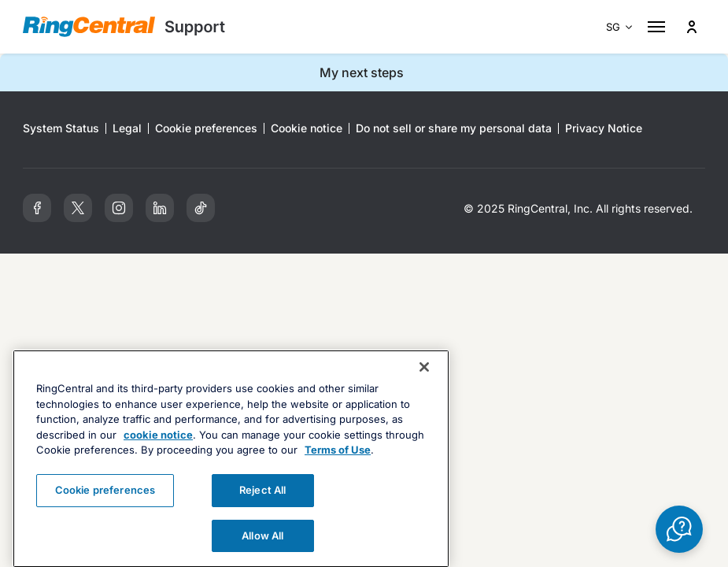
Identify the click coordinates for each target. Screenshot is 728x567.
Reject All (262, 506)
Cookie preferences (105, 506)
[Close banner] (424, 383)
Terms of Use (338, 465)
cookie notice (158, 450)
